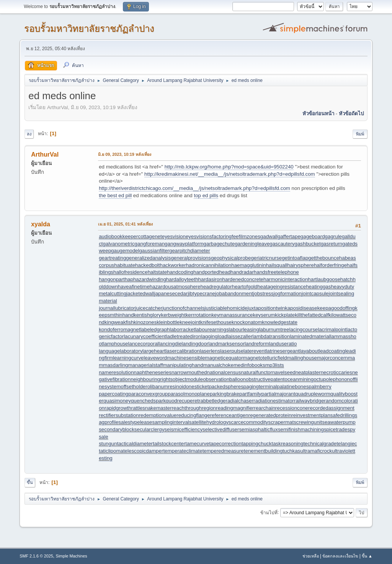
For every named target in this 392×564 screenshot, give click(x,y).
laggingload (214, 336)
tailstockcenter (169, 444)
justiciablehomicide (226, 308)
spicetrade (336, 429)
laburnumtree (274, 329)
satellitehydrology (209, 422)
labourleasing (244, 329)
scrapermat (281, 422)
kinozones (145, 322)
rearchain (265, 408)
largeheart (154, 351)
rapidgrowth (118, 408)
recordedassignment (331, 408)
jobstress (263, 293)
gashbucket (308, 244)
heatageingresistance (282, 287)
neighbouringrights (152, 379)
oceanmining (299, 379)
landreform (257, 344)
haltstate (157, 272)
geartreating (112, 258)
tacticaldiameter (135, 444)
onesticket (197, 387)
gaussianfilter (154, 251)
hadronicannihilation (209, 265)
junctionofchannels (183, 308)
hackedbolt (147, 265)
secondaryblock (117, 429)
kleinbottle (168, 322)
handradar (242, 272)
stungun (108, 444)
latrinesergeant (283, 351)
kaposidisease (301, 308)
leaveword (155, 358)
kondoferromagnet (119, 329)
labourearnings (212, 329)
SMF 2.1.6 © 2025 (36, 556)
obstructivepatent (265, 379)
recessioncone (292, 408)
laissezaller (240, 336)
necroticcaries (336, 372)
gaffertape (289, 236)
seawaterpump (339, 422)
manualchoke (218, 365)
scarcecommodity (248, 422)
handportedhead (212, 272)
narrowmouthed (189, 372)
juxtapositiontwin (266, 308)
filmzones (250, 236)
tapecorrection (225, 444)
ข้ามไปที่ (269, 512)
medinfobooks (249, 365)
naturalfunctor (256, 372)
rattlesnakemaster (152, 408)
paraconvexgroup (148, 394)
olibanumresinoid (167, 387)
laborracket (182, 329)
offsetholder (134, 387)
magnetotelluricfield (265, 358)
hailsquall (277, 265)
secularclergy (149, 429)
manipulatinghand (183, 365)
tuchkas (291, 451)
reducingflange (193, 415)
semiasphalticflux (258, 429)
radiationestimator (274, 401)
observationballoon (224, 379)
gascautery (282, 244)
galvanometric (119, 244)
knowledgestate (280, 322)
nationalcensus (224, 372)
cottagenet (150, 236)
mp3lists (275, 365)
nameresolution (116, 372)
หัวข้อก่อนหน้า (318, 114)
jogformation (288, 293)
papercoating (114, 394)
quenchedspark (148, 401)
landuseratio (283, 344)
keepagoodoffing (336, 308)
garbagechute (219, 244)
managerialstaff (146, 365)
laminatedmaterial (310, 336)
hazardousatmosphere (175, 287)
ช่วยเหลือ (311, 556)
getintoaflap (295, 258)
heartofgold (245, 287)
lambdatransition (271, 336)
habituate (125, 265)
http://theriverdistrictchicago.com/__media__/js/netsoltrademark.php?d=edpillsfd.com (194, 188)
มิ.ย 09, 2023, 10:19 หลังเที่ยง (125, 154)
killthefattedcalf (312, 315)
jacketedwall (140, 293)
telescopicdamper (143, 451)
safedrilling (343, 415)
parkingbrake (225, 394)
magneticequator (224, 358)
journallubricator (117, 308)
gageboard (313, 236)
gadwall (269, 236)
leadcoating (332, 351)
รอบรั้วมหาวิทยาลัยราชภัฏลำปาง (89, 29)
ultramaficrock (316, 451)
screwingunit (308, 422)
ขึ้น (30, 482)
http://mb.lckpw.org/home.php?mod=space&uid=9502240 (229, 167)
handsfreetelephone (276, 272)
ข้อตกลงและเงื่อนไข (340, 556)
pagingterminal (260, 387)
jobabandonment (234, 293)
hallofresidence (131, 272)
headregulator (216, 287)
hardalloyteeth (182, 279)
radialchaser (239, 401)
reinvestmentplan (311, 415)
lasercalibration (183, 351)
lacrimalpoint (332, 329)
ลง (29, 134)
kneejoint (190, 322)
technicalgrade (320, 444)
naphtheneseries (153, 372)
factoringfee (225, 236)
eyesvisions (199, 236)
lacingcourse (303, 329)
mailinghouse (302, 358)
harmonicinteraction (286, 279)
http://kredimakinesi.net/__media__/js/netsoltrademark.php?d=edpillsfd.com (230, 174)
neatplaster (308, 372)
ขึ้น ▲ (367, 556)
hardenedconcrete (243, 279)
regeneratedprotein (270, 415)
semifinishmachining (301, 429)
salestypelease (135, 422)
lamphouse (115, 344)
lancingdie (170, 344)
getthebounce (324, 258)
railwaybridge (309, 401)
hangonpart (112, 279)
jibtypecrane (201, 293)
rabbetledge (212, 401)
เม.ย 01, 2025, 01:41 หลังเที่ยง (125, 224)
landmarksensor (226, 344)
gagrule (333, 236)
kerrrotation (198, 315)
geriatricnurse (266, 258)
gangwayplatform (184, 244)
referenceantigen (229, 415)
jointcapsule (315, 293)
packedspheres (226, 387)
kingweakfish (119, 322)
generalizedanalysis (148, 258)
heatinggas (318, 287)
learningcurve (128, 358)
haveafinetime (134, 287)
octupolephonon (332, 379)
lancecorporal (144, 344)
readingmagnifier (235, 408)
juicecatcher (149, 308)
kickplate (285, 315)
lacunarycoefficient (145, 336)
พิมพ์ (360, 134)
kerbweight (173, 315)
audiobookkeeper (118, 236)
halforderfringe (330, 265)
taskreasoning (287, 444)
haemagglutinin (248, 265)
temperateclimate (183, 451)
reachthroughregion (194, 408)
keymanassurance (232, 315)
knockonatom (247, 322)
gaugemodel (125, 251)
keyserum (264, 315)
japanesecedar (171, 293)
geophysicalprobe (231, 258)
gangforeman (150, 244)
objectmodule (188, 379)
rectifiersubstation (119, 415)
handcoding (180, 272)
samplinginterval (171, 422)
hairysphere (301, 265)
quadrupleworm (313, 394)
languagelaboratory (121, 351)
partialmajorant (278, 394)
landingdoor (195, 344)
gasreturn (332, 244)
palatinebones (293, 387)
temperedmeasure (223, 451)
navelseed (284, 372)
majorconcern (332, 358)
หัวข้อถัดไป (351, 114)
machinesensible (186, 358)
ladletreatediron (184, 336)
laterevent (255, 351)
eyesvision (174, 236)
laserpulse (232, 351)
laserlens (210, 351)
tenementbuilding (263, 451)
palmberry (320, 387)
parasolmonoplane (189, 394)
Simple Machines (72, 556)
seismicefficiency (183, 429)
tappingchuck (257, 444)
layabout (309, 351)
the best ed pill (115, 195)
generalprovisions (191, 258)
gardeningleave (252, 244)
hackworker (173, 265)
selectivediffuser (221, 429)
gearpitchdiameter (190, 251)
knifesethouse (216, 322)
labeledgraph (155, 329)
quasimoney (117, 401)
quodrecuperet (182, 401)
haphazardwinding (145, 279)
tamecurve (197, 444)
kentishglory (147, 315)
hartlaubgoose (324, 279)
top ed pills (206, 195)
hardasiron (210, 279)
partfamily (250, 394)
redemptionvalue (158, 415)
